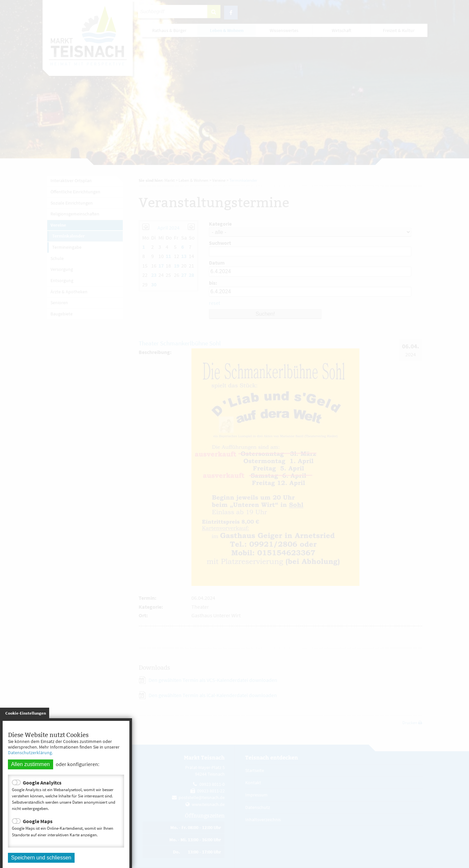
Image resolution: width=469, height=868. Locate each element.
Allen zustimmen (31, 764)
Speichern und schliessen (41, 858)
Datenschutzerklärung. (30, 753)
